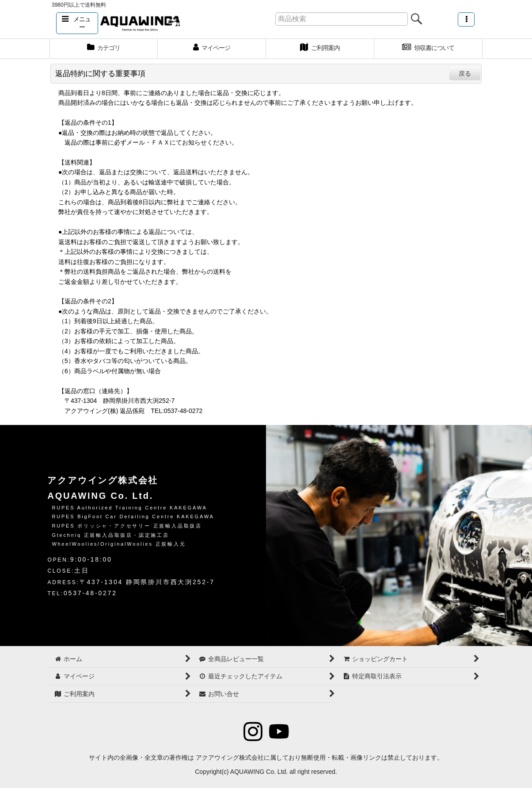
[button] (77, 23)
